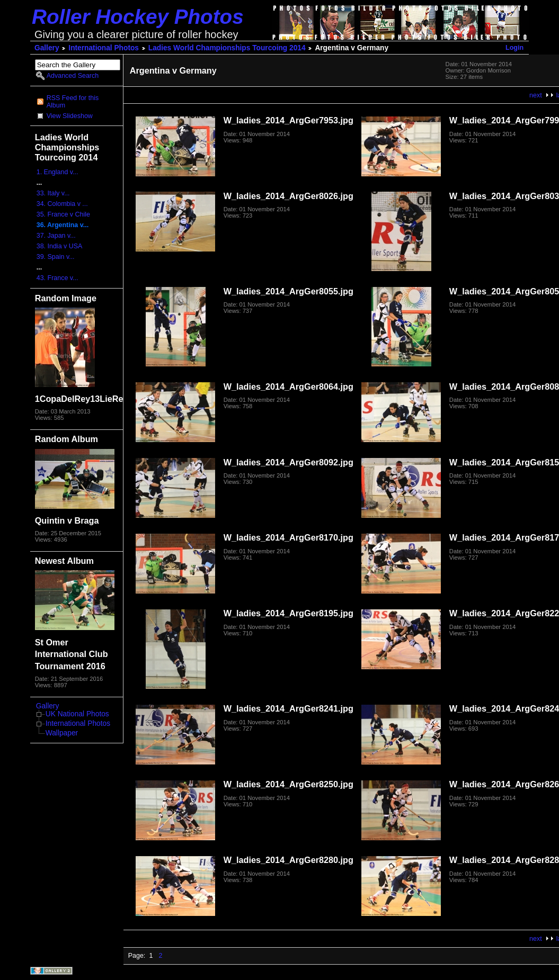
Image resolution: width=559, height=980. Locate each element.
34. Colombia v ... (62, 204)
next (536, 95)
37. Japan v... (56, 236)
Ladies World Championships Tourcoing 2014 (227, 48)
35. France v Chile (63, 214)
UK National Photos (77, 714)
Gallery (47, 48)
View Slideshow (70, 116)
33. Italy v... (53, 193)
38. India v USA (60, 246)
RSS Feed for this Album (73, 102)
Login (514, 48)
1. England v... (57, 172)
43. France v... (57, 278)
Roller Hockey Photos (138, 17)
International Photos (104, 48)
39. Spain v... (56, 257)
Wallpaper (62, 733)
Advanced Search (73, 76)
